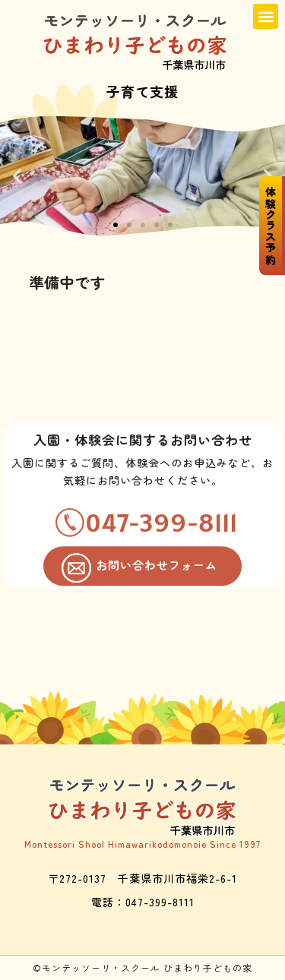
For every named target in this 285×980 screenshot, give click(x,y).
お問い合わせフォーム (157, 581)
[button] (266, 16)
